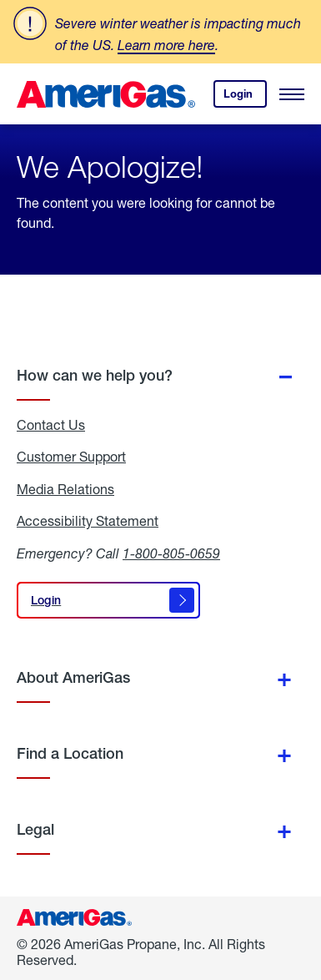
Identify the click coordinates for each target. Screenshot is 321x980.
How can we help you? (95, 375)
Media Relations (65, 489)
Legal (35, 829)
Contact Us (51, 425)
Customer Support (71, 457)
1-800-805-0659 (171, 553)
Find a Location (70, 753)
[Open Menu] (292, 94)
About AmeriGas (73, 677)
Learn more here (166, 45)
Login (245, 97)
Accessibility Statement (88, 521)
